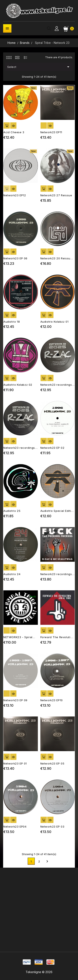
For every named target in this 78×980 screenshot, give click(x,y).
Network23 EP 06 (15, 258)
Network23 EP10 (52, 700)
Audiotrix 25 (12, 511)
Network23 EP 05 (52, 763)
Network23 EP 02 (52, 448)
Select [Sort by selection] (39, 67)
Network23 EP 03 (52, 827)
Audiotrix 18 (12, 322)
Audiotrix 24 (12, 574)
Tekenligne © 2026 (39, 972)
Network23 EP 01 (15, 763)
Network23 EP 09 (15, 700)
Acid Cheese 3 (14, 132)
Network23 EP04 (15, 827)
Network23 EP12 (15, 195)
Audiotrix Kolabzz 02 (18, 385)
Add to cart (7, 126)
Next (47, 861)
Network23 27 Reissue (56, 195)
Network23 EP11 (51, 132)
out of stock (44, 126)
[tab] (9, 57)
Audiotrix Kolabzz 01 (54, 322)
